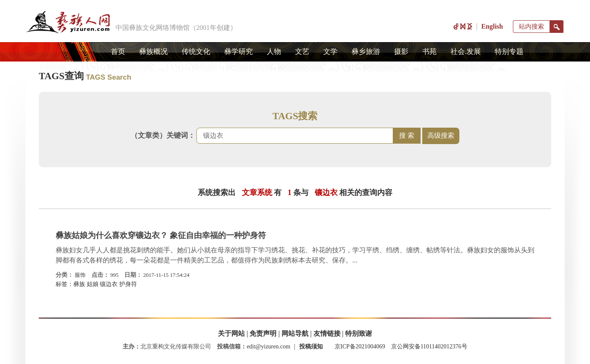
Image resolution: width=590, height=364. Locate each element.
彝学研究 (239, 52)
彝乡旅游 (366, 52)
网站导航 (295, 333)
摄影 (401, 52)
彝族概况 (153, 52)
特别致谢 (359, 333)
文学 (330, 52)
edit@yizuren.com (268, 347)
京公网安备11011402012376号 (429, 347)
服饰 (80, 275)
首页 (118, 52)
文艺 (302, 52)
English (492, 26)
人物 (274, 52)
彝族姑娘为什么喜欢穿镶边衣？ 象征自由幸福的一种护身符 (161, 235)
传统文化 (196, 52)
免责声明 (263, 333)
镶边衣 (109, 284)
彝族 (79, 284)
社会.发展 (466, 52)
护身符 (128, 284)
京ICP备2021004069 (360, 347)
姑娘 (93, 284)
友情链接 (327, 333)
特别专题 (509, 52)
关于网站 (231, 333)
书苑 (429, 52)
